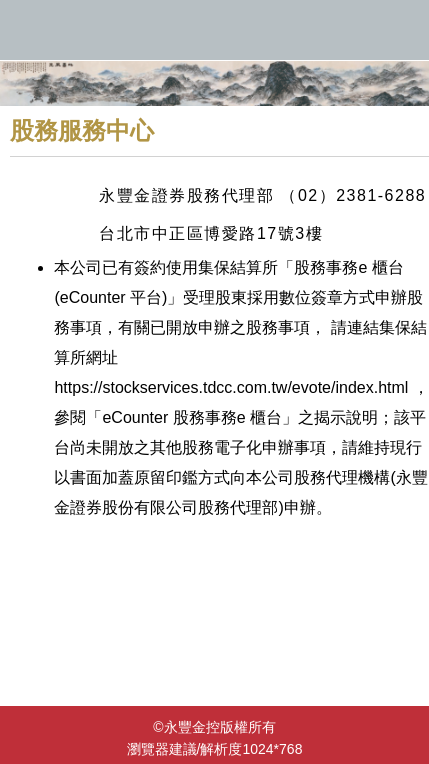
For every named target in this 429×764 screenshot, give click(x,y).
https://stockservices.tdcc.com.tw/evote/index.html (231, 387)
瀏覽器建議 (162, 749)
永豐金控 (214, 30)
